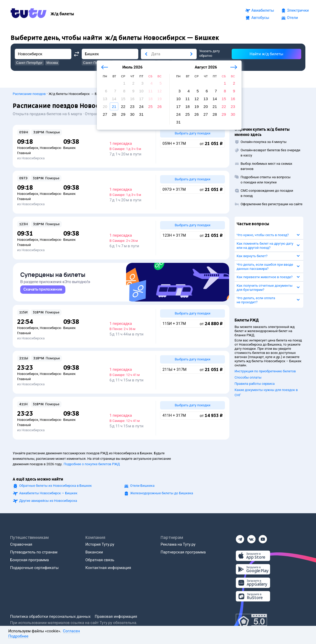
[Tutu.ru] (29, 14)
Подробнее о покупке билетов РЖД (92, 464)
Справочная (21, 544)
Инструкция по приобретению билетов (265, 369)
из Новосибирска (31, 156)
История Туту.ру (100, 544)
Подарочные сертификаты (34, 568)
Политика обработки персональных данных (50, 616)
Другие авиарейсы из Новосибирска (48, 501)
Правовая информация (116, 616)
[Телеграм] (240, 538)
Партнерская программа (183, 552)
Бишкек (69, 145)
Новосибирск (28, 145)
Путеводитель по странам (34, 552)
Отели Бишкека (142, 486)
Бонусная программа (29, 560)
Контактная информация (108, 568)
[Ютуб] (263, 538)
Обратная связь (100, 560)
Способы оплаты (248, 375)
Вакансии (94, 552)
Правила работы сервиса (255, 381)
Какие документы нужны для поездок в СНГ (266, 390)
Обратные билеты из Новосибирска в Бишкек (56, 486)
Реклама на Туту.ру (178, 544)
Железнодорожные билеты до (162, 493)
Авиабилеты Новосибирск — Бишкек (48, 493)
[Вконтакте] (251, 538)
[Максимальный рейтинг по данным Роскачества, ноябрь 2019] (251, 622)
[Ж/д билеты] (62, 14)
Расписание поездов (29, 91)
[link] (43, 290)
